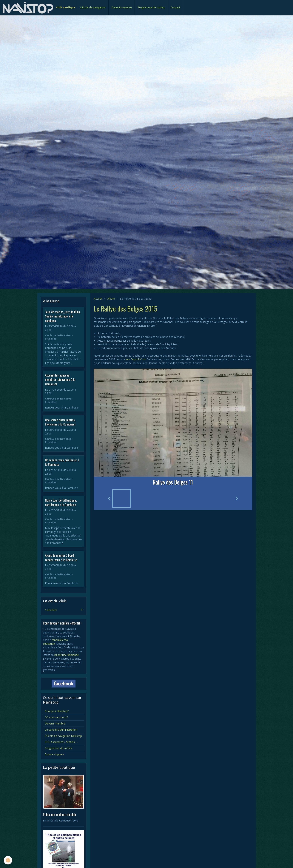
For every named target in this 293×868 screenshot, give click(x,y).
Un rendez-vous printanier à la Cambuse (62, 462)
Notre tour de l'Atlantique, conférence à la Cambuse (61, 502)
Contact (175, 7)
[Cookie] (8, 860)
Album (111, 299)
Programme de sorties (151, 7)
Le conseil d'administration (61, 730)
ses (128, 359)
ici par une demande (67, 655)
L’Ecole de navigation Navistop (63, 736)
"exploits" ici (138, 359)
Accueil (98, 299)
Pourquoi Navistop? (57, 711)
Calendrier (51, 610)
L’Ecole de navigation (93, 7)
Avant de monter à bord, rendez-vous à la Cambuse (61, 558)
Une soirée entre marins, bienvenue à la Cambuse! (60, 422)
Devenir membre (122, 7)
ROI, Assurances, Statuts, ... (61, 742)
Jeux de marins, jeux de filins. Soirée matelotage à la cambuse (63, 316)
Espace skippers (54, 754)
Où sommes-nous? (56, 717)
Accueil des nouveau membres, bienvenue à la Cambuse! (60, 379)
